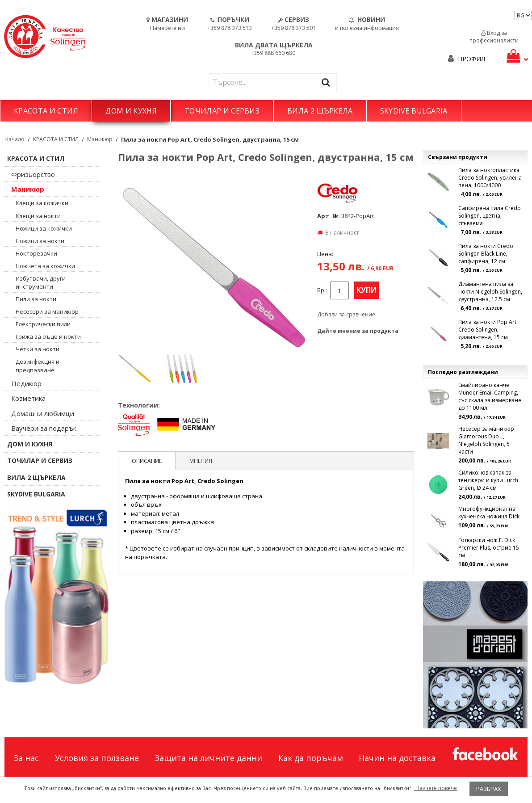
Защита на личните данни (208, 758)
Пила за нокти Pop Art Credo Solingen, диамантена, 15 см (487, 330)
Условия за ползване (97, 758)
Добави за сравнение (346, 314)
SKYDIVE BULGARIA (414, 111)
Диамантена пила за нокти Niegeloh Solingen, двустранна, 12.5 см (490, 292)
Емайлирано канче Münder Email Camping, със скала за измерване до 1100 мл (490, 396)
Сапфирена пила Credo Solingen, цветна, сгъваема (490, 216)
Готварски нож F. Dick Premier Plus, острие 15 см (489, 548)
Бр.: (322, 290)
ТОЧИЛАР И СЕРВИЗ (222, 111)
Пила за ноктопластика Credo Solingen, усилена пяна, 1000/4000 (490, 178)
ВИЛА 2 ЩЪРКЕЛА (320, 111)
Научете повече (436, 788)
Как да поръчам (311, 758)
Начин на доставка (397, 758)
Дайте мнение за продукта (358, 331)
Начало (15, 139)
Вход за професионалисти (494, 37)
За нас (26, 758)
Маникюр (100, 139)
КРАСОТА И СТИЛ (46, 111)
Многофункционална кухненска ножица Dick (489, 513)
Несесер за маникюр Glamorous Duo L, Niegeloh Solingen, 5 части (486, 440)
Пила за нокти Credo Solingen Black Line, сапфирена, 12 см (486, 254)
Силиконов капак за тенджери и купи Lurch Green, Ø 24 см (488, 480)
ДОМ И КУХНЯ (131, 111)
